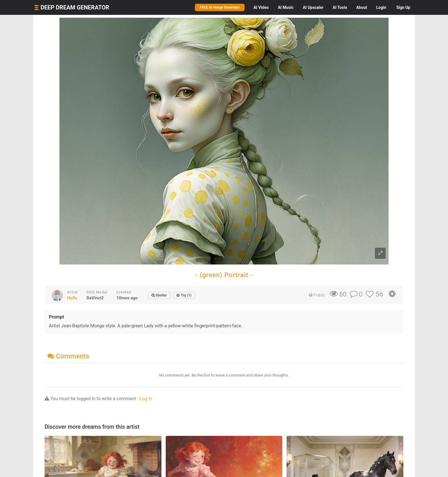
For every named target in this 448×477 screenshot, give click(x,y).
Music (286, 7)
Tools (340, 7)
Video (261, 7)
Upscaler (313, 7)
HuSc (72, 298)
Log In (146, 399)
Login (381, 7)
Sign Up (403, 7)
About (362, 7)
